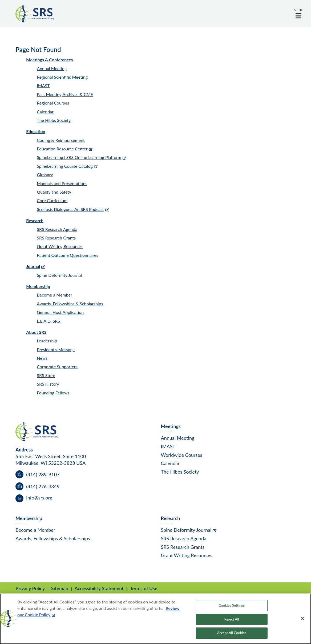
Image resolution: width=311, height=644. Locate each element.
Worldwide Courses (182, 455)
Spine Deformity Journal (59, 275)
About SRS (36, 332)
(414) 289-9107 (43, 474)
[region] (155, 619)
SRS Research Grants (56, 238)
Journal (33, 266)
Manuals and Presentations (62, 183)
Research (35, 220)
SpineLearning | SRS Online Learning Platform (79, 157)
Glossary (45, 175)
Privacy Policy (30, 588)
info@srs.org (39, 498)
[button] (298, 13)
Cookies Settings (232, 605)
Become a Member (54, 295)
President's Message (56, 349)
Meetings (171, 426)
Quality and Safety (54, 192)
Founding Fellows (53, 393)
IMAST (43, 85)
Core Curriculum (52, 200)
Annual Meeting (52, 68)
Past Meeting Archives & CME (65, 94)
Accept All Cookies (232, 633)
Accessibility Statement (99, 588)
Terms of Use (144, 588)
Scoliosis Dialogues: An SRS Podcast (70, 209)
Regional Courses (53, 103)
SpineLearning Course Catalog (65, 166)
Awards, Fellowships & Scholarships (70, 304)
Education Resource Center (62, 149)
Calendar (45, 112)
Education (36, 131)
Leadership (47, 341)
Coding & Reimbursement (61, 140)
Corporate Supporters (57, 367)
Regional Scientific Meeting (62, 77)
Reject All (232, 619)
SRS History (48, 384)
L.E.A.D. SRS (48, 321)
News (42, 358)
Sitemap (60, 588)
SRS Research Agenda (57, 229)
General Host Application (60, 312)
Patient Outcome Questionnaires (67, 255)
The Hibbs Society (54, 120)
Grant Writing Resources (60, 246)
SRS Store (46, 375)
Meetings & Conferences (49, 60)
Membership (38, 286)
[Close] (302, 618)
